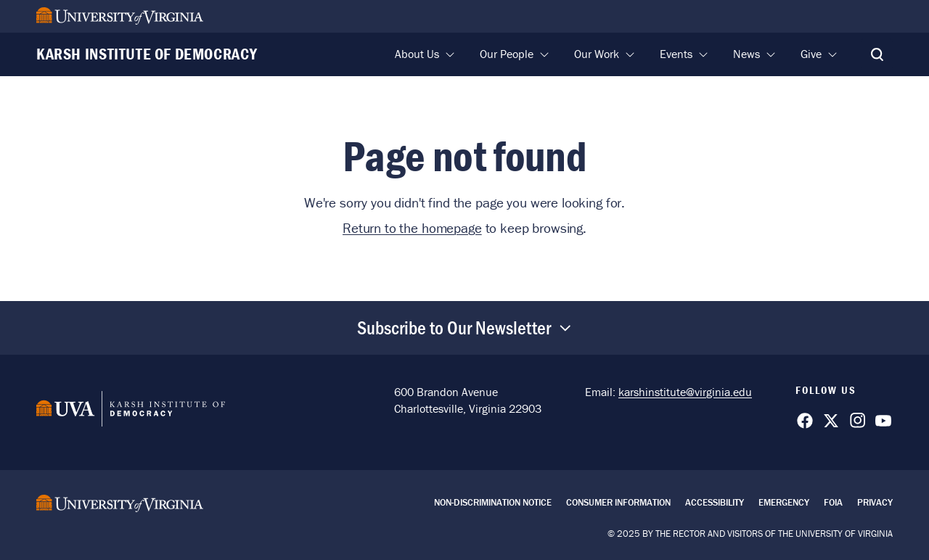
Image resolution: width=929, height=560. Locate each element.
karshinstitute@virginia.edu (685, 392)
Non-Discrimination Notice (493, 502)
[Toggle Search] (877, 54)
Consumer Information (618, 502)
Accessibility (715, 502)
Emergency (784, 502)
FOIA (833, 502)
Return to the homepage (412, 228)
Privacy (875, 502)
